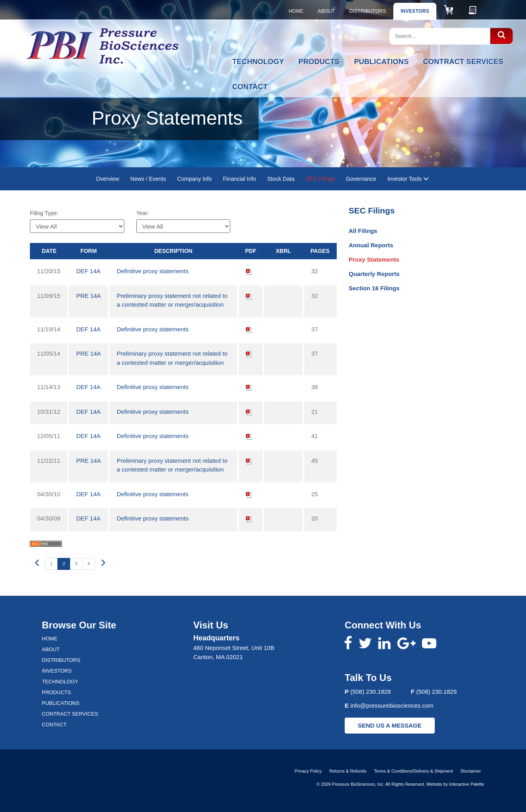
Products (319, 62)
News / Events (148, 179)
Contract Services (463, 62)
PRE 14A (88, 296)
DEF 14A (88, 271)
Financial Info (239, 179)
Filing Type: (44, 213)
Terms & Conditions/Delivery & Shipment (414, 771)
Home (296, 11)
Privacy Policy (308, 771)
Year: (143, 213)
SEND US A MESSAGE (390, 725)
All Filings (363, 231)
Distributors (368, 11)
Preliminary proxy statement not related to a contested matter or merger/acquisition (172, 300)
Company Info (194, 179)
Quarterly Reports (374, 274)
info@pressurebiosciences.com (392, 705)
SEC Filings (320, 179)
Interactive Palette (467, 784)
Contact (250, 87)
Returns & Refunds (348, 771)
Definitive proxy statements (153, 271)
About (327, 11)
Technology (258, 62)
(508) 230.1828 (371, 692)
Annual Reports (371, 245)
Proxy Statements (374, 259)
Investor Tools (408, 179)
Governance (361, 179)
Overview (108, 179)
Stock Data (281, 179)
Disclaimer (471, 771)
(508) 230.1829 (436, 692)
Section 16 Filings (374, 288)
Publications (381, 62)
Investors (415, 11)
